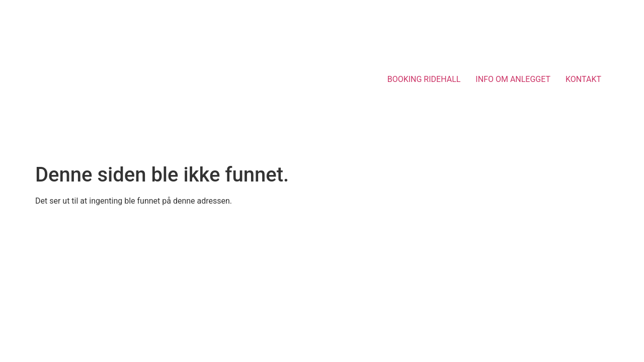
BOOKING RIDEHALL (424, 79)
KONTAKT (583, 79)
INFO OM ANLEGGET (513, 79)
